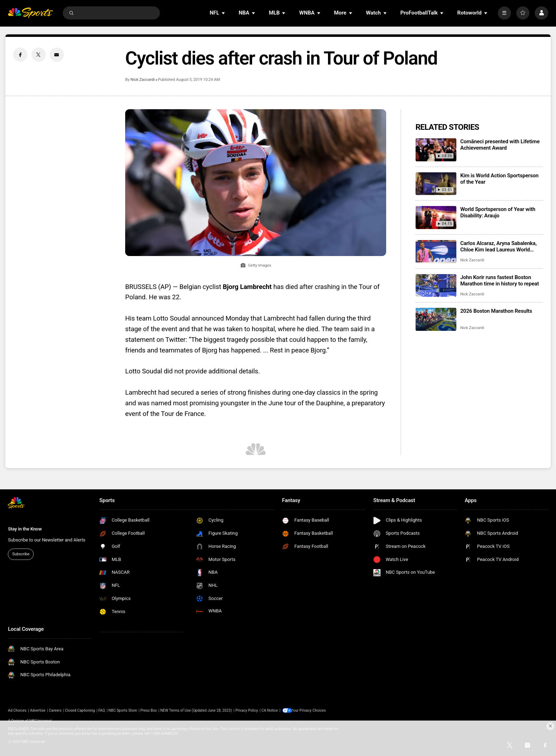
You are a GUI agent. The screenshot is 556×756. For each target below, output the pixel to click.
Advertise (38, 710)
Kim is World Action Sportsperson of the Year (499, 179)
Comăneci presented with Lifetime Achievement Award (500, 145)
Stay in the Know (25, 529)
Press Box (149, 710)
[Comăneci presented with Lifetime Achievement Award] (436, 150)
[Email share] (57, 55)
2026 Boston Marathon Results (496, 311)
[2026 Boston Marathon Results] (436, 319)
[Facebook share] (20, 55)
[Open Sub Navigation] (224, 13)
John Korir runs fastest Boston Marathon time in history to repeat (500, 280)
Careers (55, 710)
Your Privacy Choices (310, 710)
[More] (504, 13)
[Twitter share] (39, 55)
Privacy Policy (247, 710)
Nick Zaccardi (143, 80)
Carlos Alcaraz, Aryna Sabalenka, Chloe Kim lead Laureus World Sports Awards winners (499, 246)
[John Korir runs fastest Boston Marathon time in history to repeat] (436, 286)
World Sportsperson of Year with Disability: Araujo (498, 212)
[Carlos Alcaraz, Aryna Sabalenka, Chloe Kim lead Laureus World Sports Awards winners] (436, 252)
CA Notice (269, 710)
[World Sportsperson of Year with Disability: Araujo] (436, 218)
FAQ (102, 710)
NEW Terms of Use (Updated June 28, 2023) (196, 710)
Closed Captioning (80, 710)
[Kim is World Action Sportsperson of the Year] (436, 184)
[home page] (30, 13)
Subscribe (21, 554)
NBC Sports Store (123, 710)
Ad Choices (17, 710)
